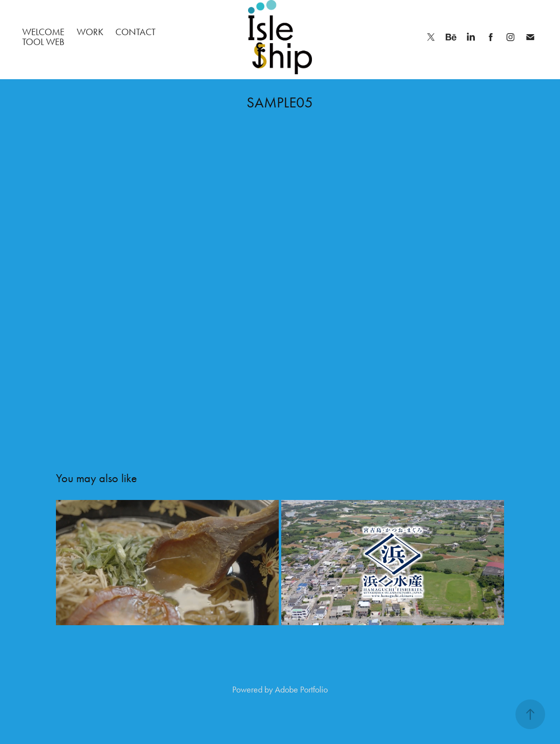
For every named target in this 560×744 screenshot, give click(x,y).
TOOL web (43, 42)
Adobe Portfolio (301, 690)
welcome (43, 32)
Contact (135, 32)
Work (90, 32)
